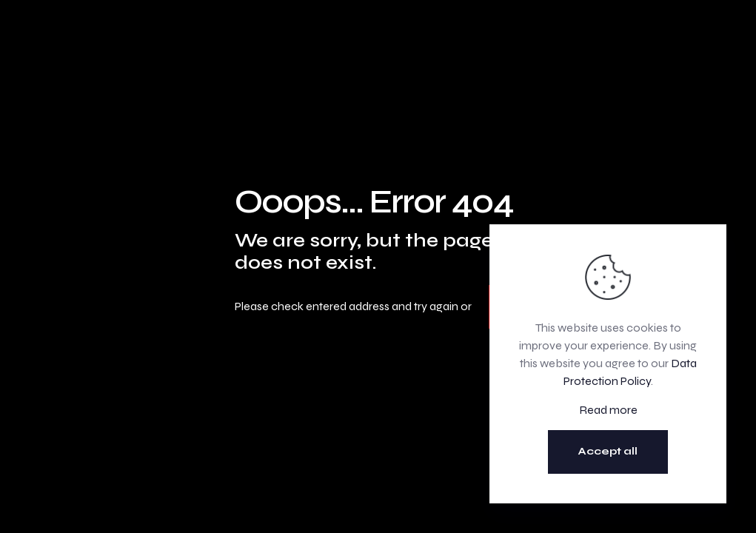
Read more (608, 410)
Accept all (608, 451)
